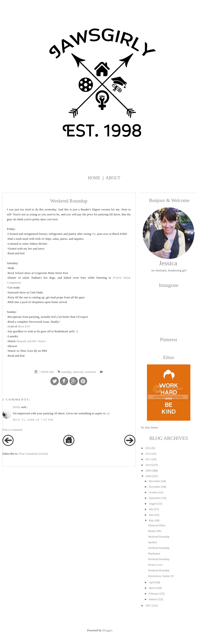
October (153, 492)
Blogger (107, 630)
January (153, 599)
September (155, 498)
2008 (148, 476)
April (152, 582)
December (154, 481)
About (113, 178)
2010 (148, 465)
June (151, 515)
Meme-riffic (155, 531)
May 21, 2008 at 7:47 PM (33, 420)
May (151, 520)
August (153, 504)
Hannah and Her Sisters (31, 341)
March (152, 588)
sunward (78, 372)
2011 (148, 459)
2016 (148, 448)
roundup (66, 372)
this (94, 234)
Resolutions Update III (161, 576)
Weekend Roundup (159, 537)
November (155, 487)
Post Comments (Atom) (34, 454)
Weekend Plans (156, 525)
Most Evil (24, 326)
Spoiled (152, 542)
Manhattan (154, 554)
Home (94, 178)
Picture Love (155, 565)
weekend (90, 372)
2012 (148, 454)
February (154, 594)
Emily (17, 407)
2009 (148, 471)
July (151, 509)
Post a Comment (12, 430)
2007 (148, 606)
